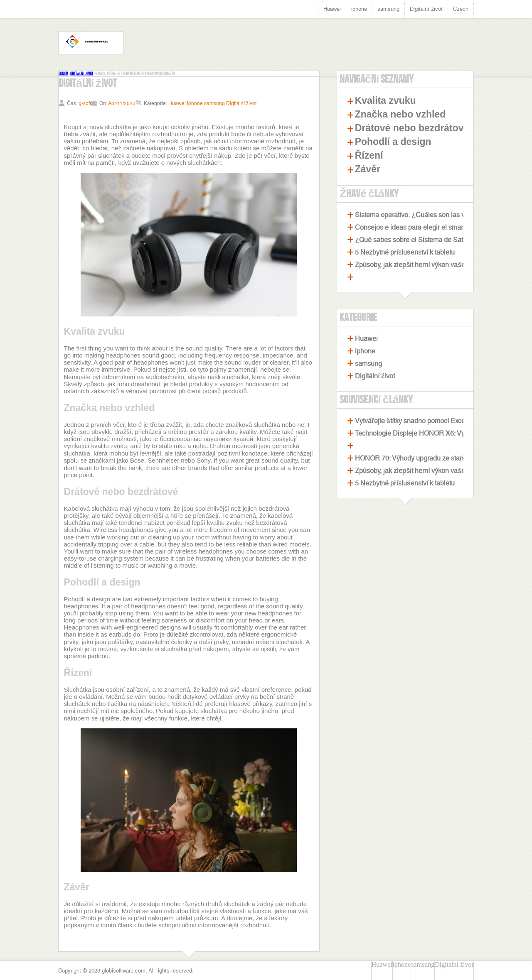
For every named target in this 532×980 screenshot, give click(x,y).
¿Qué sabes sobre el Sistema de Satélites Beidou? (430, 240)
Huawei (332, 9)
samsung (388, 9)
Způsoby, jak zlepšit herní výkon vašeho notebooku (430, 265)
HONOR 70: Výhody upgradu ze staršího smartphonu (433, 458)
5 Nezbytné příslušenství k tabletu (405, 252)
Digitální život (426, 9)
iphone (359, 9)
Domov (63, 74)
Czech (461, 9)
